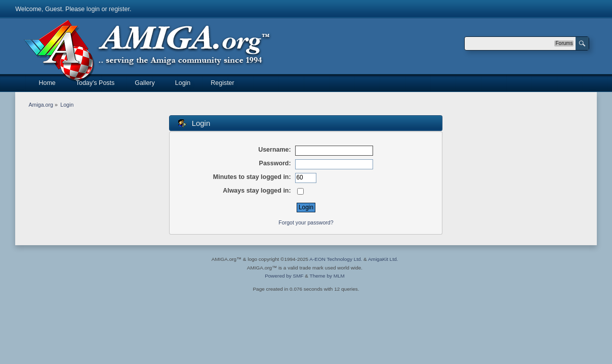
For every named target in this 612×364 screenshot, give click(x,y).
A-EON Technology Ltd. (336, 259)
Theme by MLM (327, 276)
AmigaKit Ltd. (383, 259)
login (93, 9)
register (119, 9)
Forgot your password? (306, 222)
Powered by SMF (284, 276)
